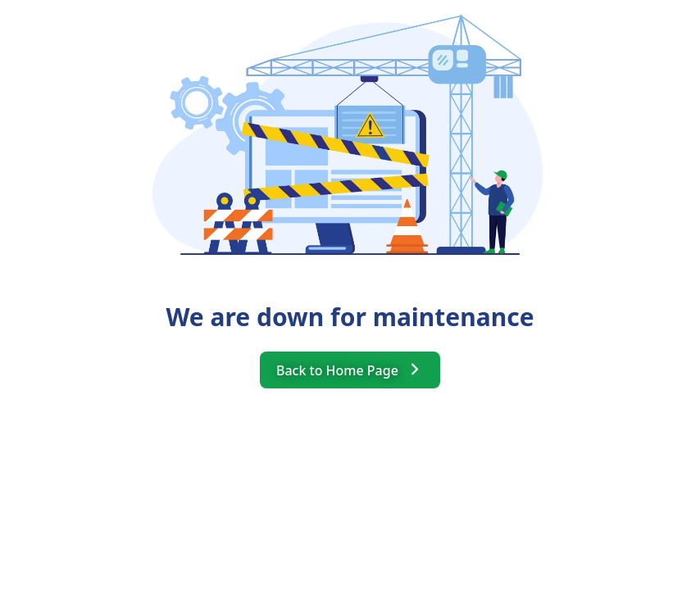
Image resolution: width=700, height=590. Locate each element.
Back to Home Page (350, 370)
